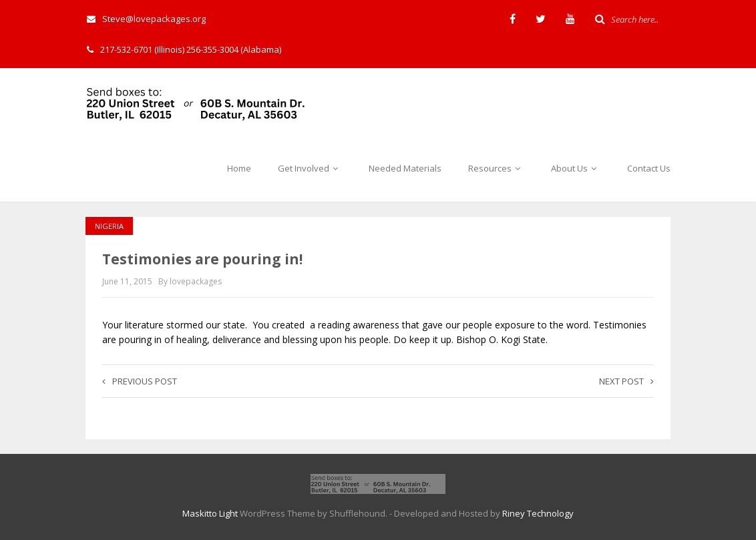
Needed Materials (405, 168)
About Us (576, 168)
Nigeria (109, 226)
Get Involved (310, 168)
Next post (626, 381)
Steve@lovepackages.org (146, 19)
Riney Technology (538, 513)
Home (239, 168)
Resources (496, 168)
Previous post (140, 381)
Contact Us (649, 168)
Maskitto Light (210, 513)
